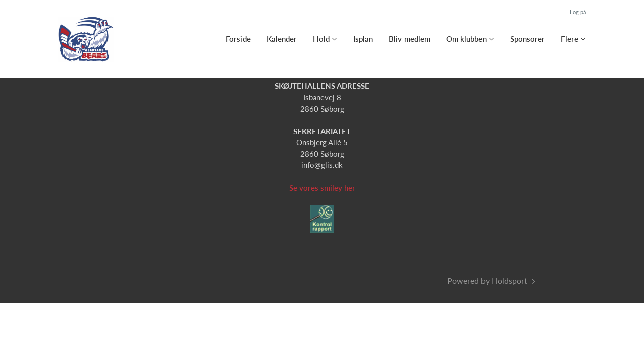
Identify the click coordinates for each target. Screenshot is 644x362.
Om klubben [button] (466, 39)
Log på (578, 12)
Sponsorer (528, 39)
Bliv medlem (410, 39)
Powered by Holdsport (487, 280)
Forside (238, 39)
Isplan (363, 39)
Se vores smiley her (322, 188)
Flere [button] (570, 39)
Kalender (282, 39)
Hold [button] (321, 39)
